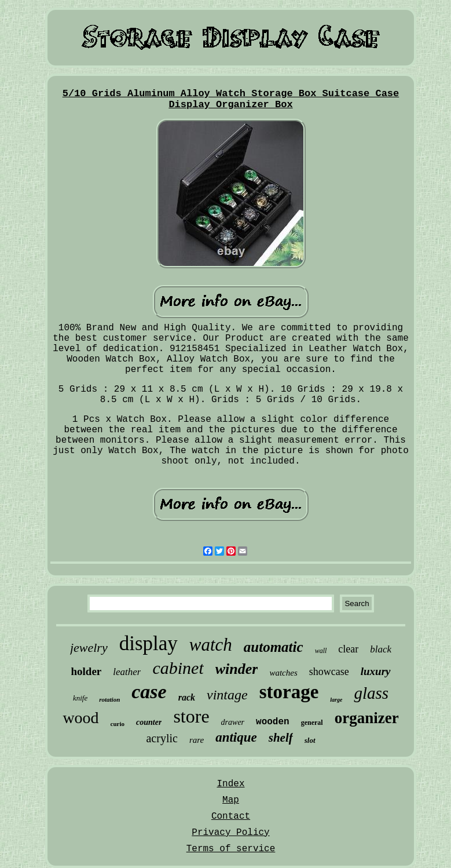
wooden (273, 722)
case (149, 692)
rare (197, 740)
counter (149, 722)
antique (236, 737)
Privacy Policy (230, 833)
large (336, 700)
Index (230, 784)
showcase (329, 672)
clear (348, 649)
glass (371, 693)
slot (310, 740)
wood (80, 718)
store (191, 716)
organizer (367, 718)
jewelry (89, 648)
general (312, 723)
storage (289, 692)
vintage (227, 695)
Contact (231, 816)
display (148, 643)
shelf (281, 738)
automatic (274, 647)
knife (80, 698)
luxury (376, 671)
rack (187, 697)
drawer (233, 722)
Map (231, 800)
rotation (109, 699)
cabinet (178, 668)
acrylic (162, 738)
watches (283, 673)
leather (127, 672)
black (381, 649)
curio (118, 724)
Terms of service (231, 849)
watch (211, 645)
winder (237, 669)
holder (87, 671)
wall (321, 651)
